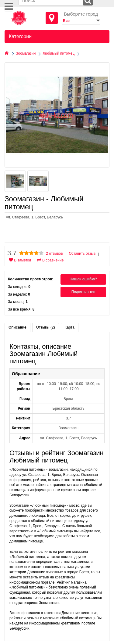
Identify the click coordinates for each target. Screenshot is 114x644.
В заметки (20, 260)
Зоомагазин (26, 53)
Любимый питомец (59, 53)
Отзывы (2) (46, 327)
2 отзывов (54, 254)
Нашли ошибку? (83, 279)
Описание (17, 327)
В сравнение (50, 260)
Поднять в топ (83, 292)
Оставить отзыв (82, 254)
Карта (70, 327)
